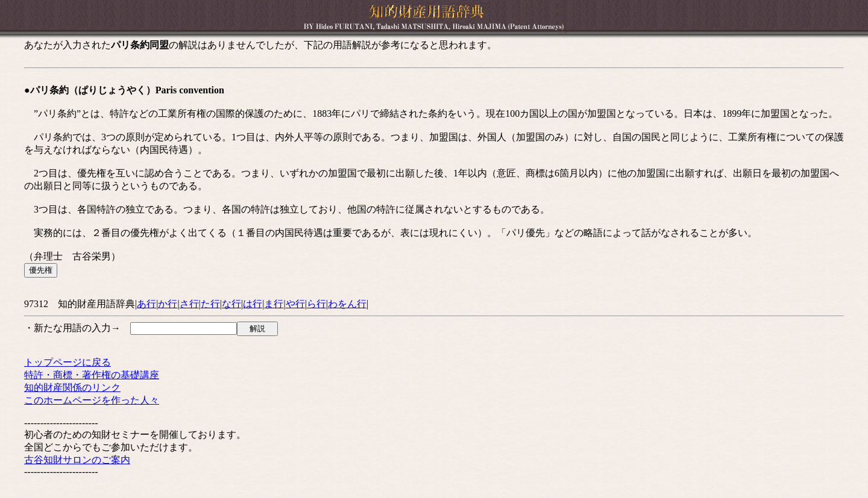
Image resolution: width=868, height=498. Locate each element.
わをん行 (347, 304)
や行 (295, 304)
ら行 (316, 304)
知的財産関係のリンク (72, 388)
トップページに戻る (68, 362)
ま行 (274, 304)
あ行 (146, 304)
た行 (210, 304)
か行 (168, 304)
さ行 (189, 304)
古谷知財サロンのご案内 (77, 460)
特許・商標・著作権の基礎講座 (92, 375)
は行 (253, 304)
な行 (231, 304)
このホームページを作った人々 (92, 400)
